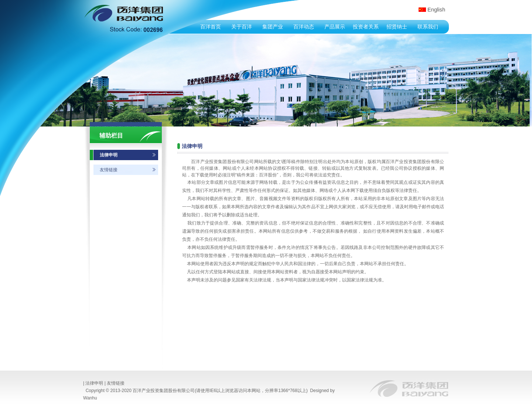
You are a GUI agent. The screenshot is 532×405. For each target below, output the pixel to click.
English (436, 10)
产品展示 (335, 27)
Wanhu (90, 398)
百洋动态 (304, 27)
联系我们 (428, 27)
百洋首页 (211, 27)
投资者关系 (366, 27)
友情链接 (109, 170)
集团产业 (273, 27)
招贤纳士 (397, 27)
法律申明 (109, 155)
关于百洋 (242, 27)
